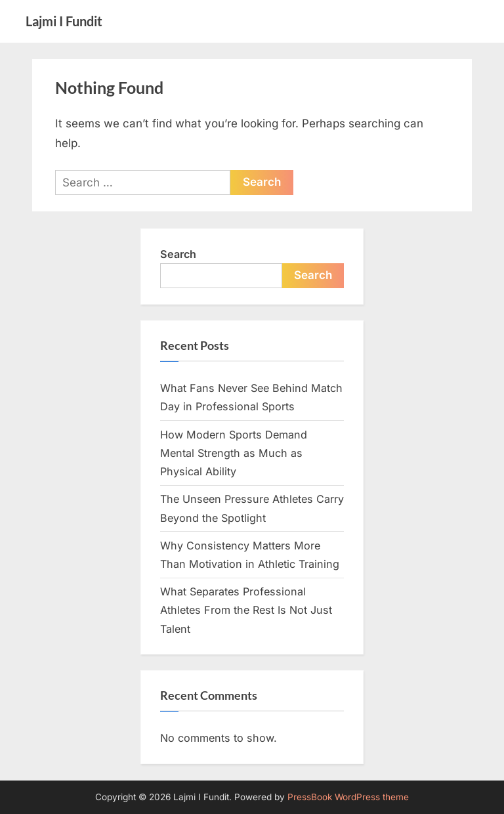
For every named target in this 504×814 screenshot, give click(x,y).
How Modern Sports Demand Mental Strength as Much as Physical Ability (234, 453)
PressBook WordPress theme (348, 797)
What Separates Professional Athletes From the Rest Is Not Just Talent (246, 610)
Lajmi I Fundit (64, 21)
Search (178, 254)
